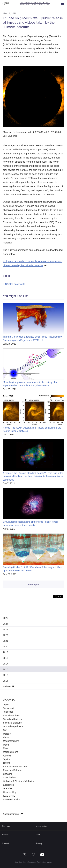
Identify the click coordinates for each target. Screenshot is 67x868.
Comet (6, 763)
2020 (5, 647)
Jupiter (7, 759)
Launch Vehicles (11, 716)
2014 (5, 681)
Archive (7, 687)
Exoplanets (9, 785)
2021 (5, 641)
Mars (6, 748)
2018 (5, 658)
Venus (6, 737)
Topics (6, 704)
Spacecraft (9, 708)
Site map (6, 826)
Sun (5, 730)
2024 (5, 624)
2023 (5, 629)
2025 (5, 618)
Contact (5, 843)
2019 (5, 652)
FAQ (38, 835)
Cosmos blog (10, 792)
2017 (5, 664)
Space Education (12, 800)
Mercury (7, 734)
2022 (5, 635)
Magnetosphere (11, 741)
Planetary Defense (12, 770)
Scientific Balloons (12, 723)
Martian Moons (11, 752)
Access (5, 835)
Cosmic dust (9, 777)
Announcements (11, 814)
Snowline (8, 774)
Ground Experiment (13, 726)
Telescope (8, 712)
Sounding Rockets (12, 719)
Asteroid (7, 756)
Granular (7, 788)
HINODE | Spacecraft (14, 284)
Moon (6, 745)
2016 (5, 669)
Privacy (39, 843)
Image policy (41, 826)
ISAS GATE (9, 796)
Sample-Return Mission (15, 767)
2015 (5, 675)
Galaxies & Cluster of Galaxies (19, 781)
